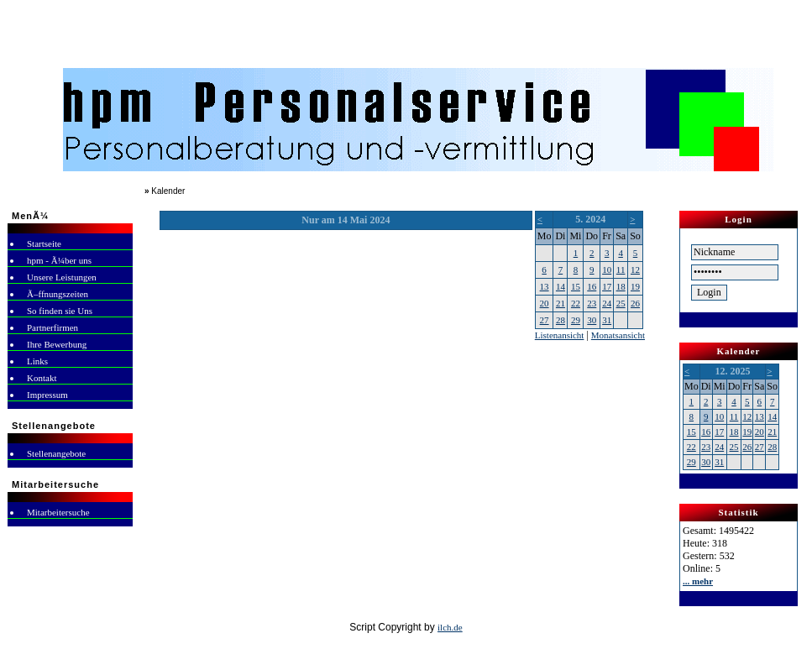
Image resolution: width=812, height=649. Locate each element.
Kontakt (42, 378)
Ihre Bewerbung (57, 344)
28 (561, 320)
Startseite (44, 243)
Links (37, 361)
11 (621, 270)
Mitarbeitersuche (58, 512)
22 (576, 303)
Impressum (47, 395)
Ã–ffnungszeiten (58, 294)
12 (635, 270)
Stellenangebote (56, 453)
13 (545, 286)
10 (607, 270)
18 (621, 286)
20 (545, 303)
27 (545, 320)
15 (576, 286)
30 (592, 320)
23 (592, 303)
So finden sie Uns (60, 311)
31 (607, 320)
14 (561, 286)
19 (635, 286)
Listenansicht (560, 335)
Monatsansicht (618, 335)
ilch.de (450, 627)
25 (621, 303)
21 (561, 303)
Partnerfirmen (52, 327)
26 (635, 303)
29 (576, 320)
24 (607, 303)
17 (607, 286)
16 (592, 286)
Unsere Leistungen (62, 277)
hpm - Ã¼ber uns (59, 260)
